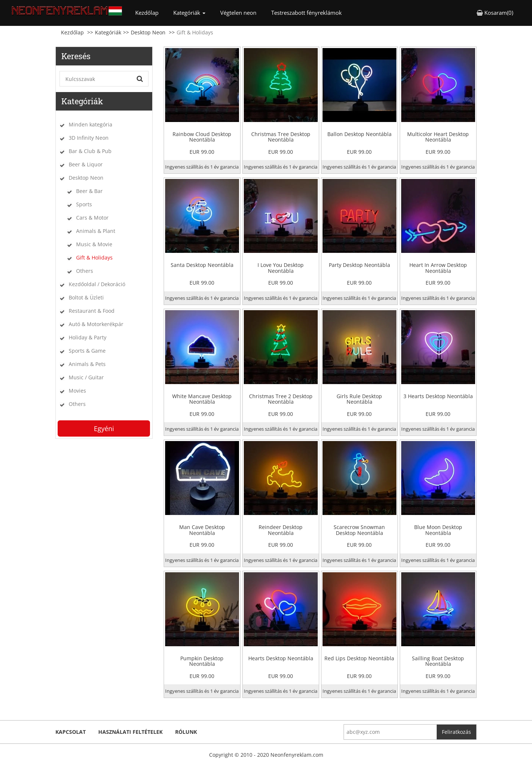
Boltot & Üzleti (86, 297)
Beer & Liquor (86, 164)
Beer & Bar (89, 191)
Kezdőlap (151, 12)
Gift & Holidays (94, 257)
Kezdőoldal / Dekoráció (97, 284)
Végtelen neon (238, 13)
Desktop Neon (148, 32)
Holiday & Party (88, 337)
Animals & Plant (96, 231)
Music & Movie (94, 244)
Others (85, 271)
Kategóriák (108, 32)
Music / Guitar (86, 377)
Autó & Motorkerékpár (96, 324)
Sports (84, 204)
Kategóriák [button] (189, 13)
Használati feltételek (130, 732)
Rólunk (186, 732)
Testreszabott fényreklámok (306, 13)
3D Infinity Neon (89, 138)
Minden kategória (91, 124)
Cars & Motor (92, 218)
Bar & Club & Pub (90, 151)
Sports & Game (87, 351)
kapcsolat (71, 732)
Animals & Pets (87, 364)
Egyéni (104, 428)
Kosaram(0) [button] (495, 13)
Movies (77, 391)
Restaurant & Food (92, 311)
